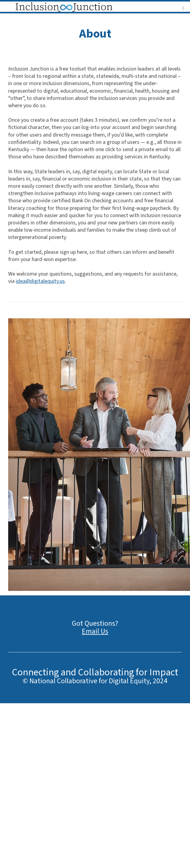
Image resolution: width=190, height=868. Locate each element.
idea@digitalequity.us (40, 281)
